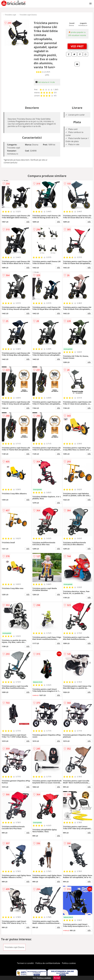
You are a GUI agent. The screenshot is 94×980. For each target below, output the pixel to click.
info (28, 222)
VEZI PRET (77, 46)
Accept (57, 978)
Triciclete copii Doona (28, 15)
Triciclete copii (10, 15)
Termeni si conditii (25, 963)
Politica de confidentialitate (48, 963)
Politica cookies (69, 963)
